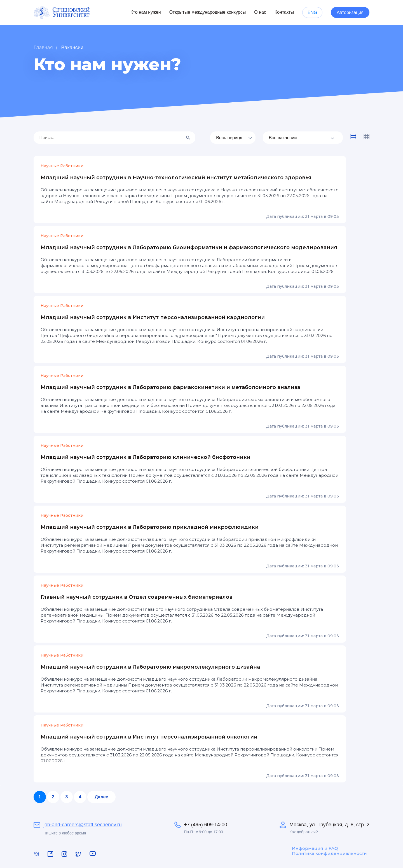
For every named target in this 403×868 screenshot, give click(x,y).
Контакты (284, 12)
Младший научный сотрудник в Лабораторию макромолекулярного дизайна (150, 667)
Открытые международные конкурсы (208, 12)
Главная (43, 48)
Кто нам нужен (146, 12)
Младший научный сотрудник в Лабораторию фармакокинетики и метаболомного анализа (170, 387)
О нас (260, 12)
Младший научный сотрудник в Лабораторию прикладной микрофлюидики (150, 527)
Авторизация (350, 12)
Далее (101, 797)
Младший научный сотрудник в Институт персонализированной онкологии (149, 737)
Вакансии (72, 48)
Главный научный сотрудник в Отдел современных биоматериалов (137, 597)
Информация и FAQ (315, 848)
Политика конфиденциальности (329, 853)
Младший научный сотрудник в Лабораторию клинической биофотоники (146, 457)
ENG (312, 12)
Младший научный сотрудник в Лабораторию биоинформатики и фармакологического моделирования (189, 247)
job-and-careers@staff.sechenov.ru (83, 825)
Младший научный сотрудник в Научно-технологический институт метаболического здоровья (176, 178)
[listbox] (233, 138)
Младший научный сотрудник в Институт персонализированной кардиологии (153, 317)
